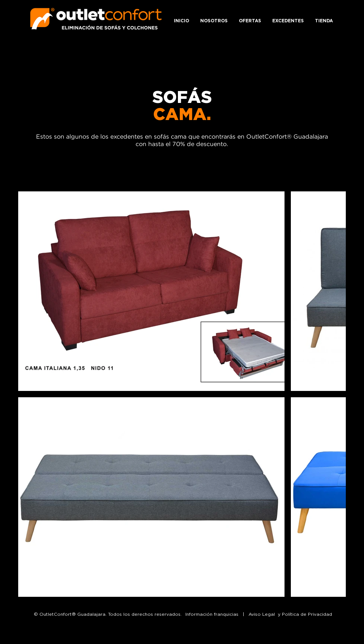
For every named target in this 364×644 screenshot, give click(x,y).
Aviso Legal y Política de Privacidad (290, 614)
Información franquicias (212, 614)
